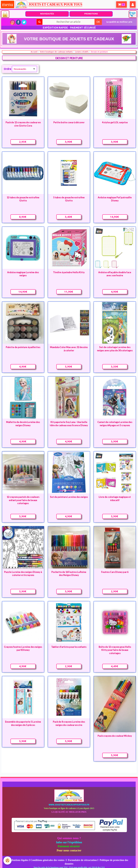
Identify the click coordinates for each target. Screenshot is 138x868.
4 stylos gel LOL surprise (115, 122)
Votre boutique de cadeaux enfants (56, 52)
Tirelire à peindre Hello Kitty (69, 272)
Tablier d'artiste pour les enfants (69, 647)
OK (98, 22)
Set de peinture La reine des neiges (69, 497)
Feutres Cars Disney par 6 (115, 572)
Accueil (34, 52)
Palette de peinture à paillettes (23, 347)
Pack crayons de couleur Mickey (115, 736)
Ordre (8, 69)
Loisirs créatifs (82, 52)
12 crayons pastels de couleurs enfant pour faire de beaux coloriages (23, 500)
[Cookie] (8, 861)
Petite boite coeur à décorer (69, 122)
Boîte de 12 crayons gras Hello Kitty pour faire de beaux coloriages (115, 650)
